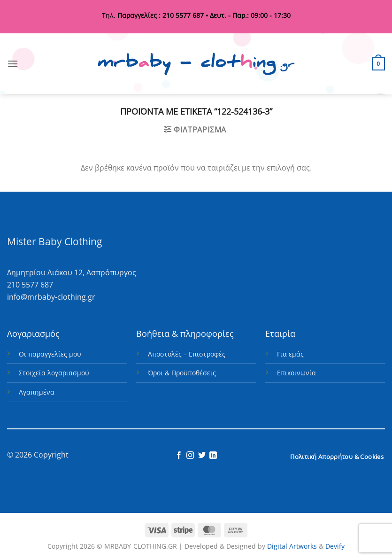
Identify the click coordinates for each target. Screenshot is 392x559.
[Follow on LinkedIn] (213, 456)
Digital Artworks (292, 546)
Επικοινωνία (296, 373)
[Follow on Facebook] (179, 456)
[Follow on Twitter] (202, 456)
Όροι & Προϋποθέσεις (182, 373)
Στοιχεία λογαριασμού (54, 373)
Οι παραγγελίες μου (50, 354)
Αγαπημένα (37, 392)
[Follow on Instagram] (190, 456)
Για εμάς (290, 354)
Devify (335, 546)
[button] (13, 64)
